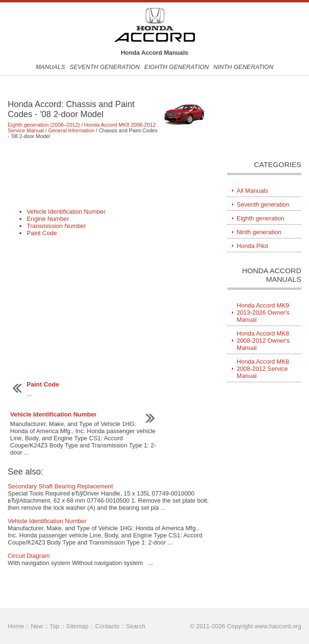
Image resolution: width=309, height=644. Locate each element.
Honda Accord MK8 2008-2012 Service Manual (263, 369)
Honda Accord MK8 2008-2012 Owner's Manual (263, 341)
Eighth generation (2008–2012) (44, 125)
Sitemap (77, 626)
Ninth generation (243, 67)
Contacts (107, 626)
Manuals (50, 67)
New (37, 626)
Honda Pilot (252, 246)
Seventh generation (105, 67)
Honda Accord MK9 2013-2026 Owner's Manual (263, 312)
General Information (71, 130)
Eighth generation (177, 67)
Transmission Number (56, 226)
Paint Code (42, 233)
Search (136, 626)
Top (54, 626)
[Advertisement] (108, 173)
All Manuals (252, 191)
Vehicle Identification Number (66, 212)
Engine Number (48, 219)
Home (16, 626)
